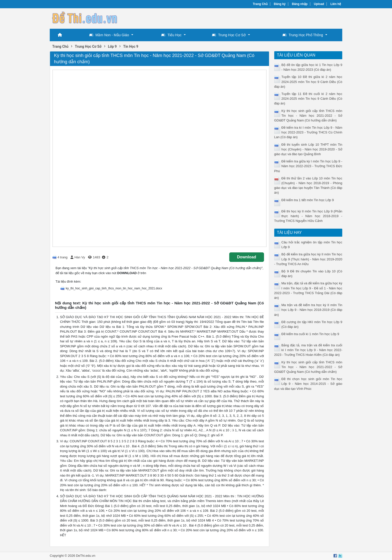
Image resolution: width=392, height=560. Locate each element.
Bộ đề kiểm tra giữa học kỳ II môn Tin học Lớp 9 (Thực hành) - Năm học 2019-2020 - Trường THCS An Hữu (308, 259)
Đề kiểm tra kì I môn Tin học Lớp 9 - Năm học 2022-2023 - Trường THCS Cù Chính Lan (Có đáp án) (308, 132)
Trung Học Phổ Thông (303, 35)
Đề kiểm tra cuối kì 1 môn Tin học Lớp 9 (310, 334)
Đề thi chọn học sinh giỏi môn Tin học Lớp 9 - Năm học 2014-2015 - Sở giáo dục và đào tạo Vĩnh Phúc (308, 384)
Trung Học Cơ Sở (229, 35)
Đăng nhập (300, 4)
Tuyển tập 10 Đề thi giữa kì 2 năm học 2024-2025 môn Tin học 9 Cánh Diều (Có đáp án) (308, 82)
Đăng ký (280, 4)
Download (246, 257)
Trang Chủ (260, 4)
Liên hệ (336, 4)
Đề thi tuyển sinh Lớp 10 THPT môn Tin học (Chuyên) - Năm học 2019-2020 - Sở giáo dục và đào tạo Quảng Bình (308, 149)
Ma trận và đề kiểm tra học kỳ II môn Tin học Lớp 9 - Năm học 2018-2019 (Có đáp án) (308, 310)
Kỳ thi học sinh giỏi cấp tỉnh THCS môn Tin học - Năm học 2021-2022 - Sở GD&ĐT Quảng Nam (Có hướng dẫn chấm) (308, 116)
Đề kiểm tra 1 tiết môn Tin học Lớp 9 (308, 200)
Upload (319, 4)
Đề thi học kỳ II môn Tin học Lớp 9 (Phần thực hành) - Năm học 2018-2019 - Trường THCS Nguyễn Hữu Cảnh (308, 216)
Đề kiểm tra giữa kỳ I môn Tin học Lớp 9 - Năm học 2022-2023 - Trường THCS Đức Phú (308, 166)
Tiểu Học (171, 35)
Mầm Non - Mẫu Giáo (109, 35)
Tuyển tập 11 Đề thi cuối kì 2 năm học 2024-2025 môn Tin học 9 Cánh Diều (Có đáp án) (308, 99)
